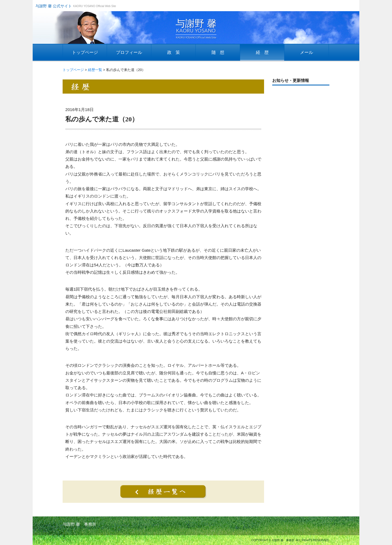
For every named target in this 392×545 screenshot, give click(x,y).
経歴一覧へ (163, 492)
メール (307, 52)
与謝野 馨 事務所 (79, 524)
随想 (220, 52)
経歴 (264, 52)
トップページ (85, 52)
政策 (176, 52)
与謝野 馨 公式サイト (54, 6)
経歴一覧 (95, 70)
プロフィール (129, 52)
